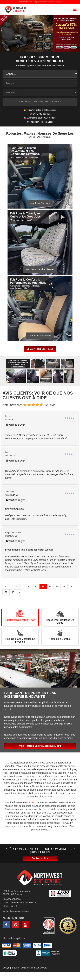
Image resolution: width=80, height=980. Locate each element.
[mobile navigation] (75, 9)
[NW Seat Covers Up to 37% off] (40, 33)
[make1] (40, 83)
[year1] (40, 74)
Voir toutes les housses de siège (40, 745)
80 (13, 592)
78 (71, 586)
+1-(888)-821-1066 (12, 899)
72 (29, 586)
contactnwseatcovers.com (16, 911)
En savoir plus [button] (40, 858)
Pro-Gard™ (31, 802)
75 (50, 586)
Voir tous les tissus (40, 349)
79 (6, 592)
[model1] (40, 92)
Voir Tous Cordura (40, 203)
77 (64, 586)
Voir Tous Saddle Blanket (40, 269)
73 (36, 586)
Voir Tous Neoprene (40, 335)
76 (57, 586)
